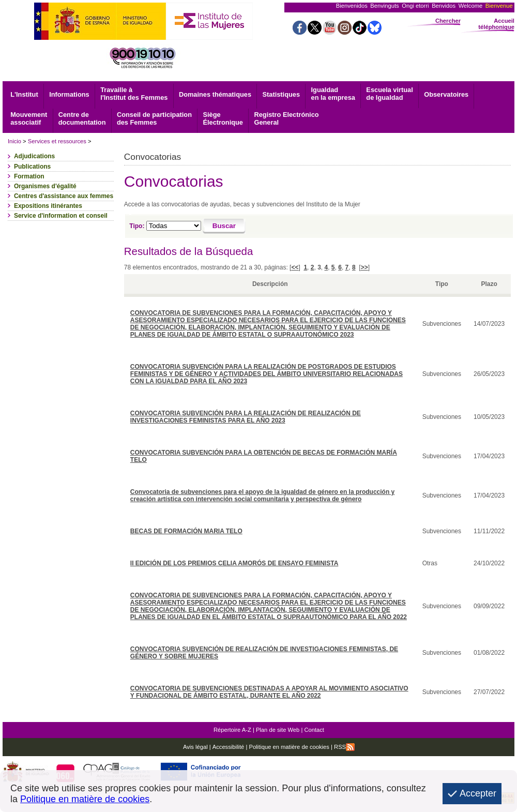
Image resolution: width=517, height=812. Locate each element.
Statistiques (282, 94)
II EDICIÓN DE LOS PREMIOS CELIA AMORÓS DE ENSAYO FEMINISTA (234, 563)
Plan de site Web (278, 730)
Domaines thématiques (215, 94)
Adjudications (34, 156)
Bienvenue (499, 6)
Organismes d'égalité (45, 186)
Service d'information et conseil (61, 216)
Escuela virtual (389, 94)
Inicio (14, 141)
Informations (69, 94)
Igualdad (333, 94)
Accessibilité (229, 747)
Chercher (448, 21)
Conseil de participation (154, 118)
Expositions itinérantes (48, 206)
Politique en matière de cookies (288, 747)
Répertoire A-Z (232, 730)
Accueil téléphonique (496, 24)
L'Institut (24, 94)
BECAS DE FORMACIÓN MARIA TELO (186, 531)
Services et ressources (57, 141)
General (286, 118)
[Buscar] (224, 227)
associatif (29, 118)
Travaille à (134, 94)
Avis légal (195, 747)
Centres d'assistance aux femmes (64, 196)
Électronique (223, 118)
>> (364, 267)
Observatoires (446, 94)
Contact (314, 730)
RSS (344, 747)
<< (295, 267)
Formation (29, 176)
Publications (32, 167)
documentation (82, 118)
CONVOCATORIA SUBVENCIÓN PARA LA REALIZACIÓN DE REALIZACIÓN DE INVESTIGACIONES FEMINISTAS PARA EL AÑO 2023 (246, 417)
